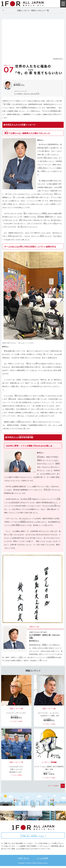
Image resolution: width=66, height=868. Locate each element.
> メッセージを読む (16, 775)
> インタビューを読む (16, 721)
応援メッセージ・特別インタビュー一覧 (33, 11)
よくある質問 (42, 858)
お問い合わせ (24, 858)
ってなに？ (33, 836)
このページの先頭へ (56, 786)
